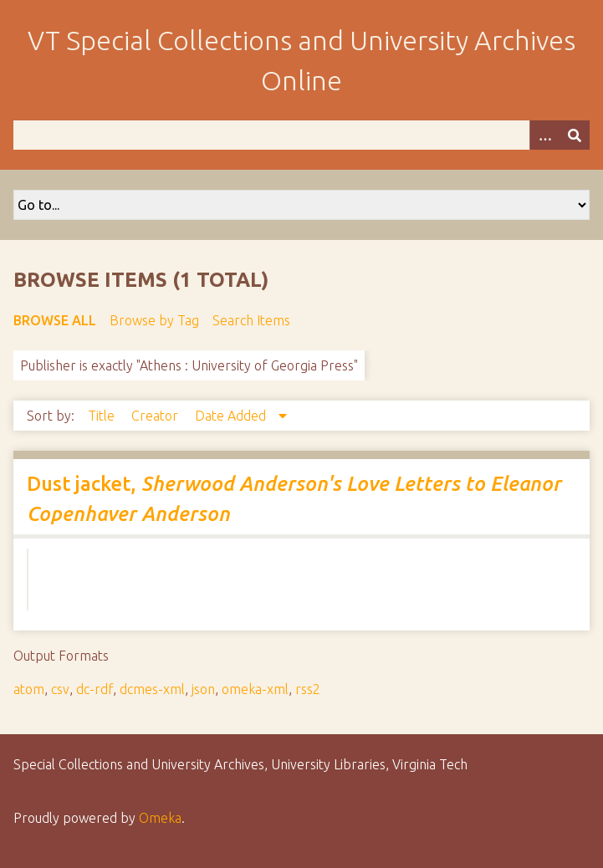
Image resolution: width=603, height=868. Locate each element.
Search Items (251, 320)
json (203, 689)
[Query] (301, 135)
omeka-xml (255, 689)
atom (29, 689)
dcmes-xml (152, 689)
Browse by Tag (154, 320)
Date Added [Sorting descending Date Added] (232, 416)
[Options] (544, 135)
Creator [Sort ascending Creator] (156, 416)
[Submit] (575, 135)
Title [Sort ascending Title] (103, 416)
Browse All (55, 320)
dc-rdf (95, 689)
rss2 (308, 689)
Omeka (160, 818)
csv (60, 689)
